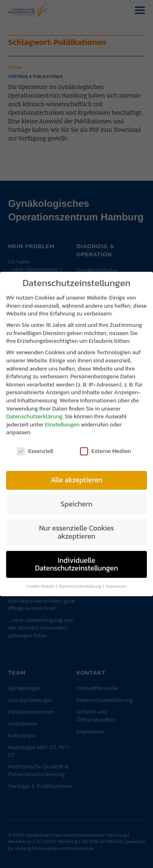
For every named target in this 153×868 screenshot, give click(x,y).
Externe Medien (105, 448)
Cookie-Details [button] (41, 583)
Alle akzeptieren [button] (76, 477)
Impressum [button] (116, 583)
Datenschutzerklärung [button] (81, 583)
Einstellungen (62, 421)
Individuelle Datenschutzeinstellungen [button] (76, 561)
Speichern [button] (77, 501)
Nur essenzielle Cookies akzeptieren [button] (77, 529)
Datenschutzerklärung (34, 413)
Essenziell (35, 448)
